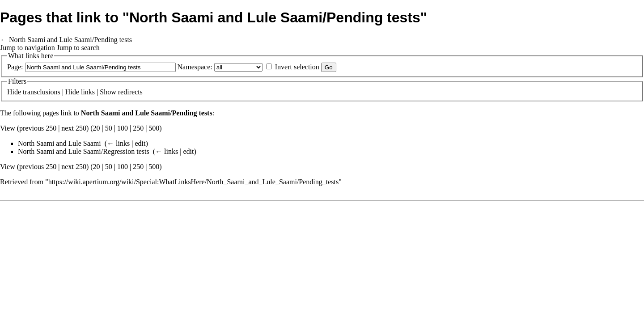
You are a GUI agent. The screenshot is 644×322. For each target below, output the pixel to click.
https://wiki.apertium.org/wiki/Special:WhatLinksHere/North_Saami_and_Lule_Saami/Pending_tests (193, 182)
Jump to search (78, 48)
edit (140, 143)
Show (108, 92)
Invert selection (297, 67)
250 (138, 128)
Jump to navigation (28, 48)
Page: (15, 67)
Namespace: (195, 67)
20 (97, 128)
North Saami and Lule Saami (59, 143)
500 (154, 128)
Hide (14, 92)
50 (109, 128)
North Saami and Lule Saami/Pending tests (70, 40)
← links (118, 143)
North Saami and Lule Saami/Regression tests (84, 151)
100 (123, 128)
